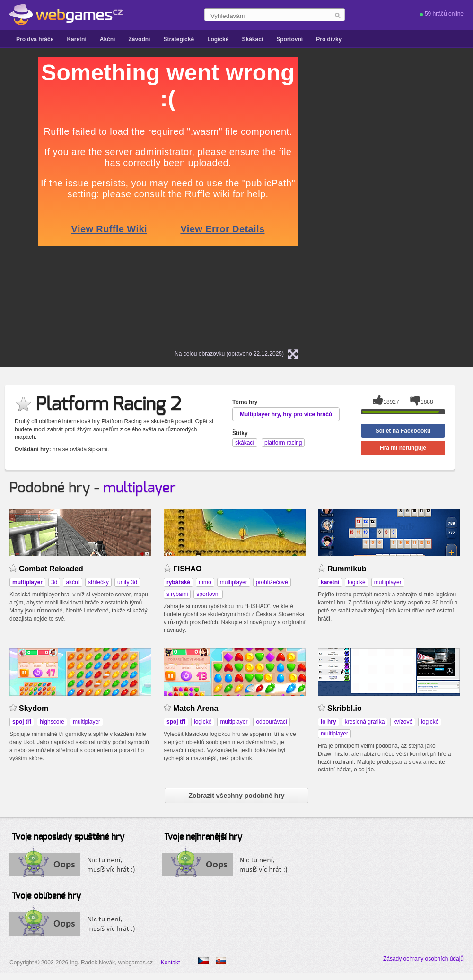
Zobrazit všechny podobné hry (236, 796)
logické (356, 582)
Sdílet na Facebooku (403, 431)
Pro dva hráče (35, 39)
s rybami (177, 594)
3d (54, 582)
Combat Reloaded (51, 569)
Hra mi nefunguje (403, 448)
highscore (52, 722)
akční (73, 582)
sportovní (208, 594)
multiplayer (140, 488)
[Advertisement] (397, 199)
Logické (218, 39)
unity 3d (127, 582)
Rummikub (347, 569)
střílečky (98, 582)
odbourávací (272, 722)
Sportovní (289, 39)
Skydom (34, 708)
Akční (108, 39)
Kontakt (171, 962)
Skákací (252, 39)
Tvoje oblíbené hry (46, 896)
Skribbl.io (345, 708)
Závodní (139, 39)
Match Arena (196, 708)
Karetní (76, 39)
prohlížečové (272, 582)
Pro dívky (329, 39)
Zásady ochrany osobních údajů (423, 959)
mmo (205, 582)
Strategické (179, 39)
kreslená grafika (365, 722)
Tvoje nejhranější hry (203, 837)
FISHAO (187, 569)
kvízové (403, 722)
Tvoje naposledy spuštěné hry (68, 837)
